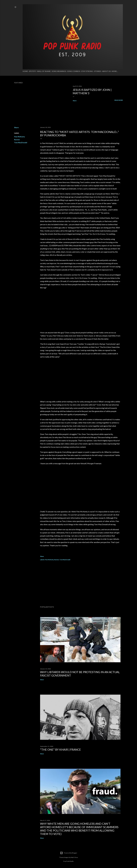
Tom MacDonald (21, 143)
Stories (98, 71)
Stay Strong (87, 71)
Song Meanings (59, 71)
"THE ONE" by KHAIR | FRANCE (60, 749)
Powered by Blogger (69, 853)
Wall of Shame (44, 71)
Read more (119, 100)
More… (115, 71)
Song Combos (74, 71)
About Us (106, 71)
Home (25, 71)
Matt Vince (74, 857)
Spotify (32, 71)
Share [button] (75, 101)
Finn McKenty (20, 137)
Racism (17, 140)
